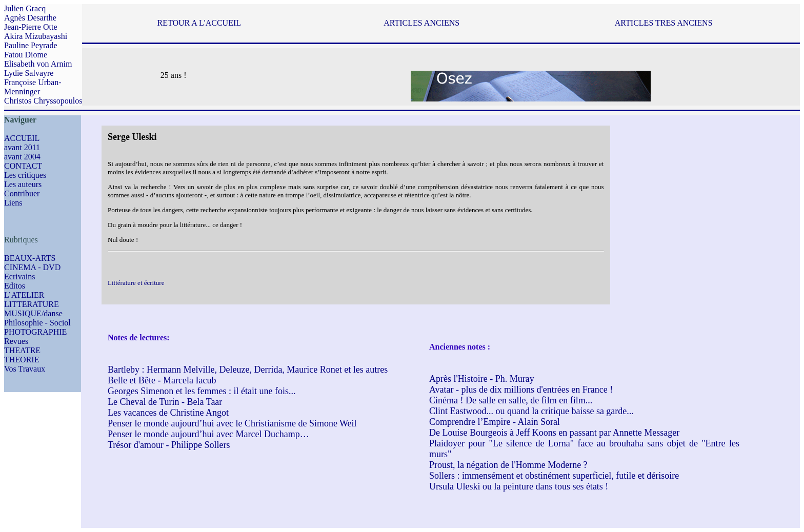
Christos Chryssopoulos (43, 101)
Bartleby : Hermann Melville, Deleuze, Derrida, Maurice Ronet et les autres (248, 370)
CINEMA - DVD (32, 267)
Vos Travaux (25, 369)
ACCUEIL (22, 138)
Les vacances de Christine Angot (168, 413)
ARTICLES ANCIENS (421, 23)
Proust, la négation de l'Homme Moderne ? (508, 465)
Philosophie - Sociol (37, 323)
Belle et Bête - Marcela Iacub (162, 380)
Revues (16, 341)
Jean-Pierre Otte (31, 27)
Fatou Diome (26, 55)
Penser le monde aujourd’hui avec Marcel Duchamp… (208, 434)
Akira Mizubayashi (36, 36)
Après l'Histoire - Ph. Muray (482, 379)
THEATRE (22, 350)
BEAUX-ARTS (30, 258)
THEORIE (22, 360)
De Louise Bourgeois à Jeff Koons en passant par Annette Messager (554, 433)
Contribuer (22, 193)
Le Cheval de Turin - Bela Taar (165, 402)
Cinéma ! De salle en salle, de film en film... (511, 400)
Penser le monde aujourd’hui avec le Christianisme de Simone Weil (232, 423)
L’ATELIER (24, 295)
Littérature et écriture (136, 283)
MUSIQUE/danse (33, 313)
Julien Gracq (25, 8)
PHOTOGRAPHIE (35, 332)
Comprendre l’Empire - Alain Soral (495, 422)
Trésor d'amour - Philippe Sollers (169, 445)
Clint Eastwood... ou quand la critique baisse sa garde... (531, 411)
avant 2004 (22, 157)
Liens (13, 203)
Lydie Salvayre (29, 73)
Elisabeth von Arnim (38, 64)
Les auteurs (23, 184)
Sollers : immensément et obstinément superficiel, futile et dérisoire (554, 476)
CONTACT (23, 166)
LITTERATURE (32, 304)
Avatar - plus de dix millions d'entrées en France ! (521, 390)
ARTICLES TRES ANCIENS (664, 23)
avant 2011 (22, 147)
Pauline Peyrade (31, 45)
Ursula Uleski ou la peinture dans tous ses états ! (519, 486)
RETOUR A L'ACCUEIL (199, 23)
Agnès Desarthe (30, 18)
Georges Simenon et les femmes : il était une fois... (202, 391)
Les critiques (25, 175)
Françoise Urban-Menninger (33, 87)
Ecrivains (19, 277)
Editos (15, 286)
